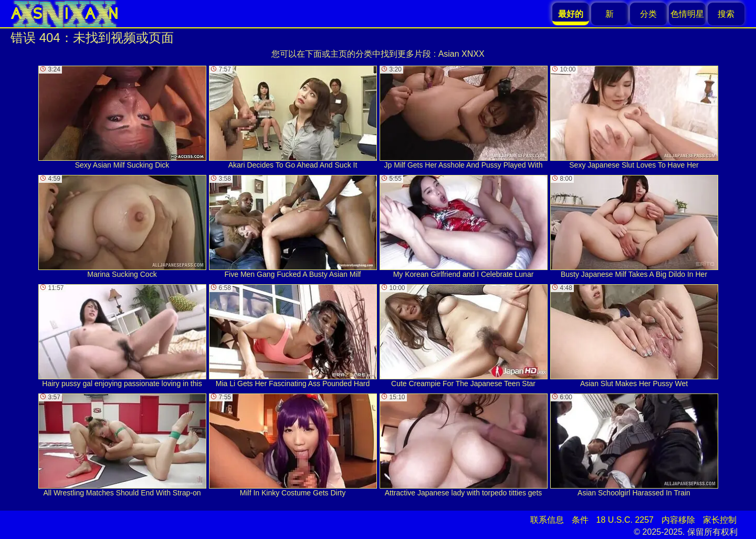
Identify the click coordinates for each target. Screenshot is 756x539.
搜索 (726, 14)
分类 (648, 14)
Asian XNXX (461, 54)
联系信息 (547, 520)
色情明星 (687, 14)
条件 (580, 520)
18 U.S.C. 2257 (625, 520)
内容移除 (678, 520)
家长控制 (720, 520)
